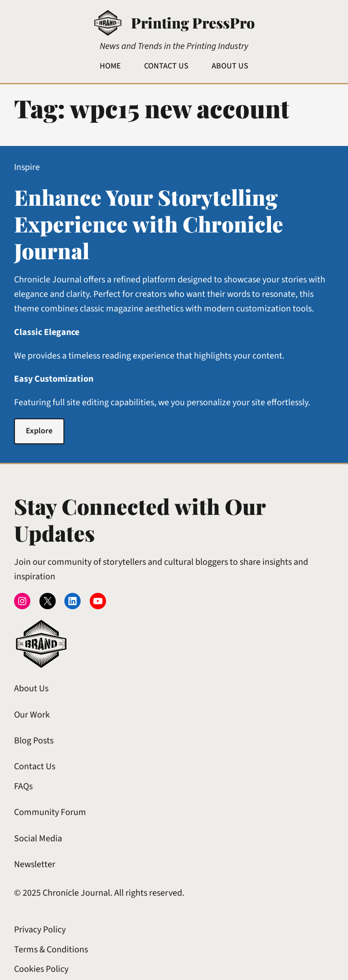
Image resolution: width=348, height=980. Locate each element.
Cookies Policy (41, 969)
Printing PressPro (193, 22)
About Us (31, 689)
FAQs (23, 786)
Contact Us (35, 767)
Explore (39, 431)
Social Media (38, 839)
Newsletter (35, 864)
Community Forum (50, 812)
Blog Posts (34, 741)
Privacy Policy (40, 930)
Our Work (32, 715)
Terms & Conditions (51, 950)
